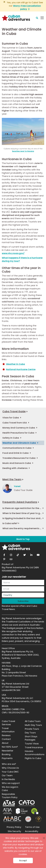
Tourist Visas (32, 744)
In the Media (8, 779)
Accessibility (32, 831)
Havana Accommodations (35, 753)
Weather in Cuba (15, 364)
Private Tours (32, 729)
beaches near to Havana (23, 151)
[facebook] (4, 554)
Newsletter (8, 751)
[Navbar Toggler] (42, 18)
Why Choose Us (10, 768)
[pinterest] (4, 558)
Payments (7, 758)
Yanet (17, 486)
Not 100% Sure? (10, 747)
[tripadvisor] (11, 558)
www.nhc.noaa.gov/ (13, 253)
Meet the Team (12, 479)
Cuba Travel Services (8, 723)
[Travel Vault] (22, 811)
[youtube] (38, 554)
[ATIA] (7, 811)
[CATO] (27, 803)
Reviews (6, 735)
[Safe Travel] (35, 811)
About (5, 743)
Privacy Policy (14, 827)
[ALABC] (12, 819)
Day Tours (30, 733)
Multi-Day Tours (33, 725)
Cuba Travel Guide (14, 411)
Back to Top (23, 539)
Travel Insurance (34, 747)
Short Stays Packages (31, 738)
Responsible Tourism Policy (10, 796)
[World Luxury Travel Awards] (38, 819)
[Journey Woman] (28, 819)
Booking (6, 754)
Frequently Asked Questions (20, 502)
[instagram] (11, 554)
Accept (23, 860)
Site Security (14, 831)
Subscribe (23, 601)
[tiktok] (18, 554)
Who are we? (9, 764)
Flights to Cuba (33, 758)
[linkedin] (31, 554)
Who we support (11, 783)
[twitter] (25, 554)
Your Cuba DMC (10, 772)
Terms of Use (32, 827)
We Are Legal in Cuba (10, 789)
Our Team (7, 775)
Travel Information (8, 730)
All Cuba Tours (33, 721)
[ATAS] (9, 803)
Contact (6, 739)
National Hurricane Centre (21, 369)
